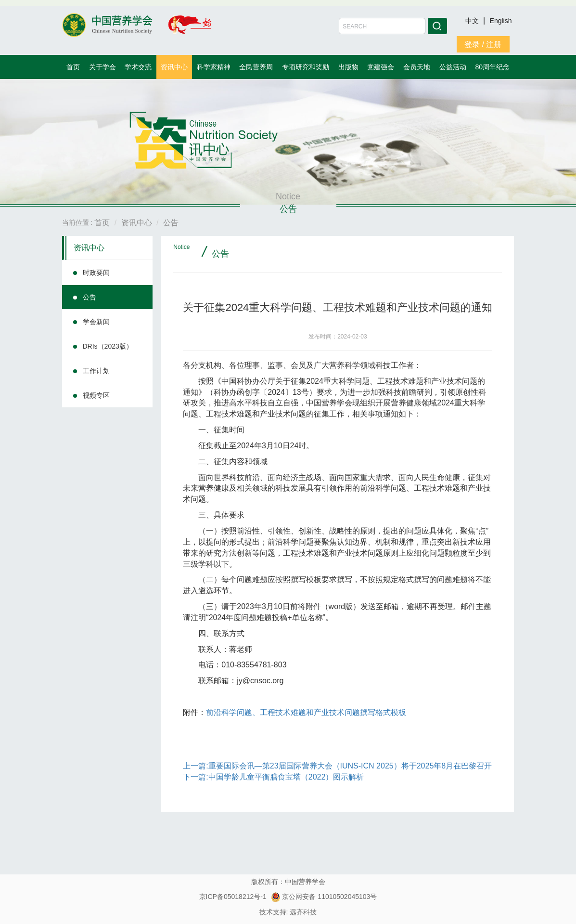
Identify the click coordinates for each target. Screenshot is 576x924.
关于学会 (102, 67)
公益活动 (453, 67)
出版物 (348, 67)
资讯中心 (174, 67)
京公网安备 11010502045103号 (324, 897)
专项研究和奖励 (306, 67)
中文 (473, 21)
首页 (73, 67)
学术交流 (138, 67)
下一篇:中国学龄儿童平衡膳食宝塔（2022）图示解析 (273, 777)
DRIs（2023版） (108, 346)
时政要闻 (96, 273)
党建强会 (381, 67)
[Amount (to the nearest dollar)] (382, 26)
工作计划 (96, 371)
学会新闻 (96, 322)
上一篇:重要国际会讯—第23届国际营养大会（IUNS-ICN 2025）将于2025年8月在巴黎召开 (337, 766)
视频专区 (96, 395)
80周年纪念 (493, 67)
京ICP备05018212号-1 (233, 897)
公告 (90, 297)
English (501, 21)
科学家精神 (214, 67)
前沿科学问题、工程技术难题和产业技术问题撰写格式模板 (306, 712)
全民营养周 (256, 67)
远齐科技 (303, 912)
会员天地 (417, 67)
